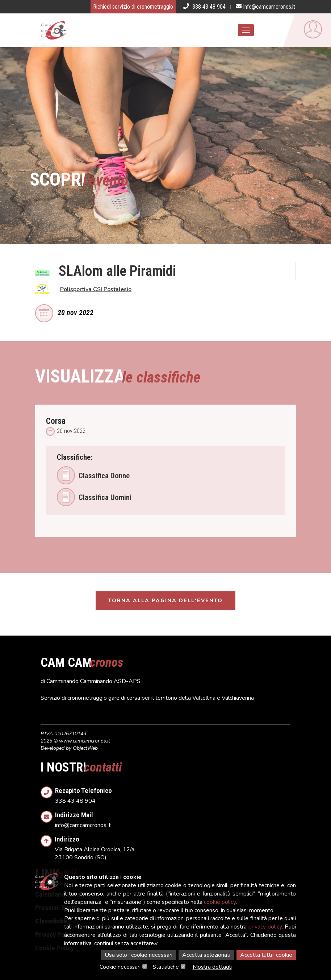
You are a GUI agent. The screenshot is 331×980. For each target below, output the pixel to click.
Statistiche (166, 967)
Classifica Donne (93, 475)
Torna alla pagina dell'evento (165, 601)
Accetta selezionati (206, 955)
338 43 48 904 (173, 793)
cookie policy (220, 902)
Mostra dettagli (212, 967)
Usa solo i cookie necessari (139, 955)
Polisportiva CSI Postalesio (96, 289)
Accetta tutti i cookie (266, 955)
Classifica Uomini (94, 497)
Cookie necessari (120, 967)
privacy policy (265, 927)
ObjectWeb (85, 748)
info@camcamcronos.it (173, 818)
